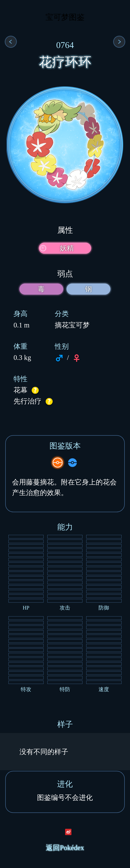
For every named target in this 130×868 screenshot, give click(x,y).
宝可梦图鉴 (65, 17)
